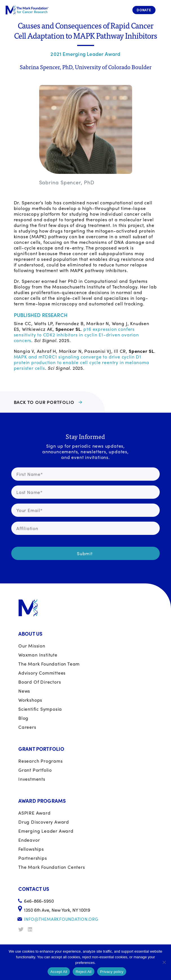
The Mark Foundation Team (49, 664)
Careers (27, 727)
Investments (32, 779)
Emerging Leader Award (46, 831)
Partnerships (33, 858)
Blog (23, 718)
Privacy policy (112, 972)
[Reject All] (164, 962)
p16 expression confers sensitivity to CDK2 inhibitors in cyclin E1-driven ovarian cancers (76, 335)
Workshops (30, 700)
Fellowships (31, 849)
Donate (144, 10)
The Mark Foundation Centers (52, 867)
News (24, 691)
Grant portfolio (35, 770)
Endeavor (29, 840)
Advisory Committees (42, 673)
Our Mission (32, 646)
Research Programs (41, 761)
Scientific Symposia (40, 709)
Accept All (59, 972)
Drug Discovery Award (44, 822)
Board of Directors (40, 682)
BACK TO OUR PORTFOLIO (44, 402)
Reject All (84, 972)
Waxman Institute (38, 655)
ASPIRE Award (35, 813)
